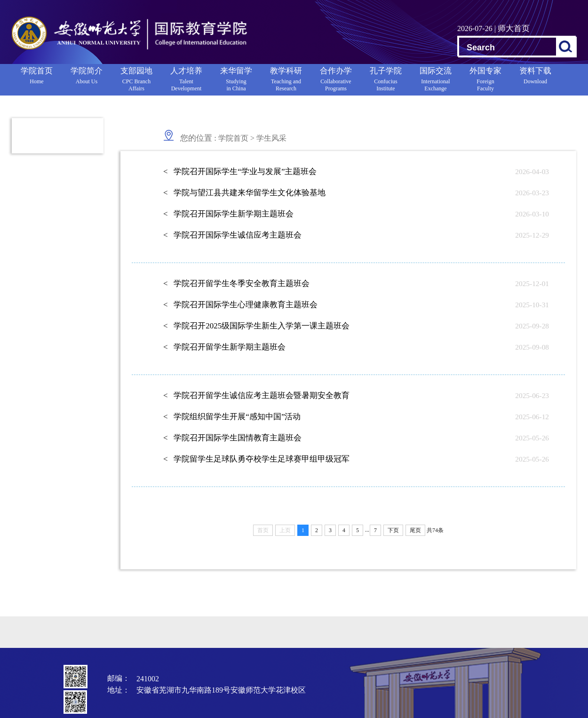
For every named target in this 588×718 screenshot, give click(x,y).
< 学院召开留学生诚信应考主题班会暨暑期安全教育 (256, 395)
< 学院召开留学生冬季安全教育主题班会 (236, 283)
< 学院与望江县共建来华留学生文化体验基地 (244, 193)
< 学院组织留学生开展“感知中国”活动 (232, 417)
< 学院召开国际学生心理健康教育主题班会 (240, 305)
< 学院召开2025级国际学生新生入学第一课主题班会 (256, 326)
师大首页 (514, 28)
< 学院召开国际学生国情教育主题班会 (232, 438)
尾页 (415, 530)
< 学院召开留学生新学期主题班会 (224, 347)
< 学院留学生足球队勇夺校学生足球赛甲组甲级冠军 (256, 459)
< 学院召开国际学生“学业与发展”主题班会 (240, 172)
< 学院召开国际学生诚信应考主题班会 (232, 235)
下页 (393, 530)
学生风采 (271, 138)
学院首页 (233, 138)
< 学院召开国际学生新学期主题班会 (228, 214)
